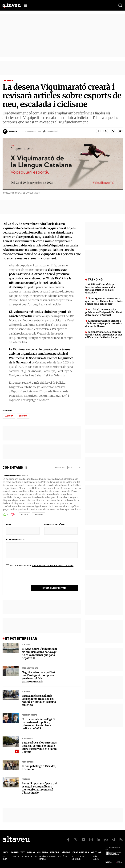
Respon (25, 515)
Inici (5, 852)
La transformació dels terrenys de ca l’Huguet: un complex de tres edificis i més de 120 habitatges (104, 335)
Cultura (8, 80)
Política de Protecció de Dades (53, 858)
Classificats (81, 852)
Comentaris (52, 131)
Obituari (97, 852)
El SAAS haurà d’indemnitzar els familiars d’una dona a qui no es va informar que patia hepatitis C (39, 653)
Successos (27, 738)
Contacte (17, 857)
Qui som (5, 858)
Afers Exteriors (30, 668)
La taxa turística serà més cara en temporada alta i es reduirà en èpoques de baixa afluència (39, 700)
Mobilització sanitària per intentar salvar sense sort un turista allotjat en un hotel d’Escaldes (101, 289)
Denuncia (38, 515)
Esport (55, 852)
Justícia (26, 645)
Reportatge (28, 762)
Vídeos (66, 852)
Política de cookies (78, 858)
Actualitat (18, 852)
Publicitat (31, 857)
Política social (30, 715)
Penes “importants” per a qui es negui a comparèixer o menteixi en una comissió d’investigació (39, 788)
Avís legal (96, 858)
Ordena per (60, 468)
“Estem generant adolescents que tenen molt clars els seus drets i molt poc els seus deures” (104, 301)
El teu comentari (15, 540)
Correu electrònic (54, 524)
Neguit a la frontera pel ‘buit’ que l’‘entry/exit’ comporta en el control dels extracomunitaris (39, 677)
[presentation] (31, 579)
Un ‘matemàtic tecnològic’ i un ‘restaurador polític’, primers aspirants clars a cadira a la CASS (38, 724)
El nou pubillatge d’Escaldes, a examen (39, 768)
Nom (8, 524)
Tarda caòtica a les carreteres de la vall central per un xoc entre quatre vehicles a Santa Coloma (39, 747)
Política (26, 779)
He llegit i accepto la (40, 566)
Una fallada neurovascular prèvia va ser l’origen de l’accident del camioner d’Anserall (104, 312)
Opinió (31, 852)
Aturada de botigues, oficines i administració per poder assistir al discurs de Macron (104, 323)
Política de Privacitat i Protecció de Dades (53, 566)
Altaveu (13, 131)
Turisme (26, 691)
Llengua (9, 416)
